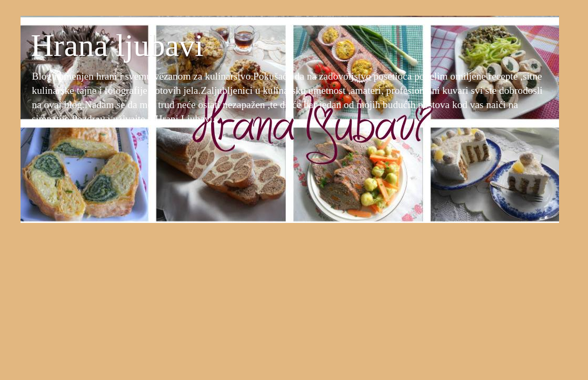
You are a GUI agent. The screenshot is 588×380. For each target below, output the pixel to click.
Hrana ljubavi (117, 45)
